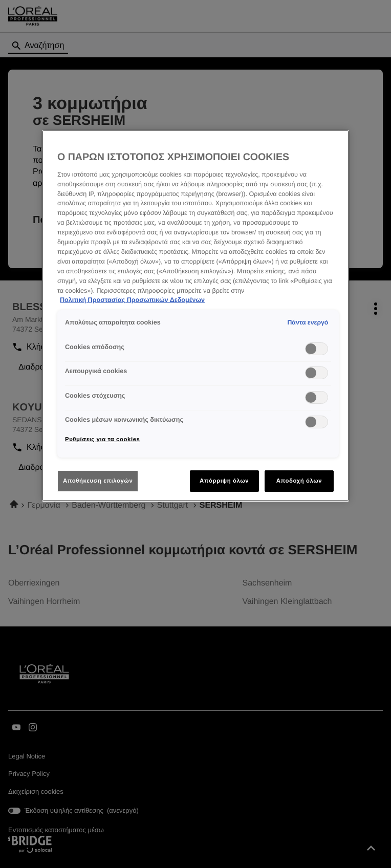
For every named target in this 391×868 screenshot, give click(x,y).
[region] (196, 316)
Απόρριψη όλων (224, 481)
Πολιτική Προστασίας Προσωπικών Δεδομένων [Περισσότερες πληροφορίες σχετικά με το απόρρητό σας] (132, 300)
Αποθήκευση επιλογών (98, 481)
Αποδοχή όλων (299, 481)
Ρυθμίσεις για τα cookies (102, 439)
